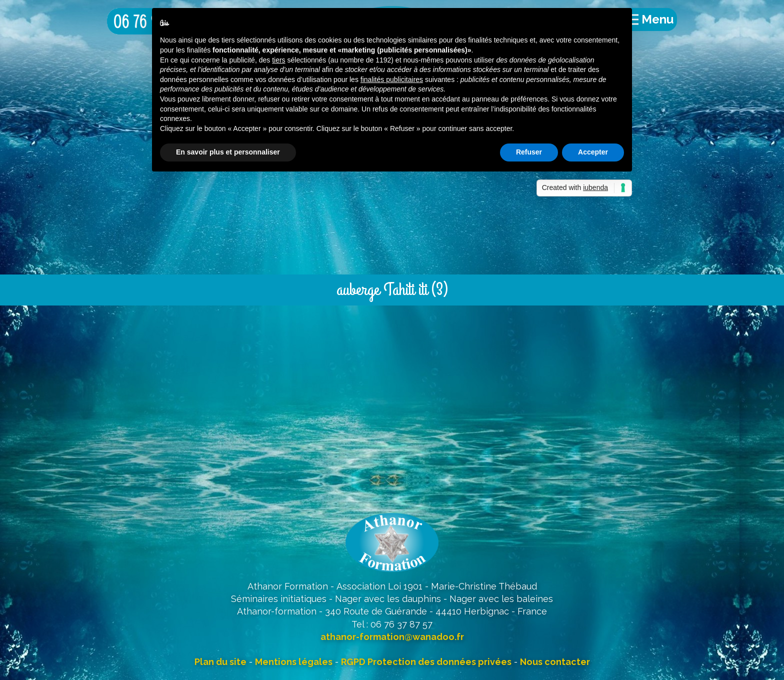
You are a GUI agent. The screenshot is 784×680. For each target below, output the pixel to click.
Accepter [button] (593, 152)
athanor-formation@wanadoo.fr (392, 637)
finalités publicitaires (392, 79)
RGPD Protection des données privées (426, 662)
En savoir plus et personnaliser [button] (228, 152)
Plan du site (220, 662)
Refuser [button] (529, 152)
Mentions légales (294, 662)
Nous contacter (555, 662)
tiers (278, 60)
